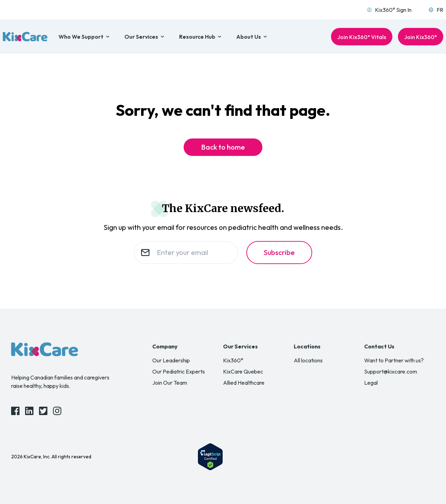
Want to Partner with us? (394, 360)
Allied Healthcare (244, 383)
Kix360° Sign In (389, 10)
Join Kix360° (421, 37)
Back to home (223, 147)
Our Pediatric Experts (179, 371)
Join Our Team (170, 383)
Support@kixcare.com (391, 371)
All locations (308, 360)
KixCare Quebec (243, 371)
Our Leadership (171, 360)
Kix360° (233, 360)
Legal (371, 383)
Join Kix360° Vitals (362, 37)
